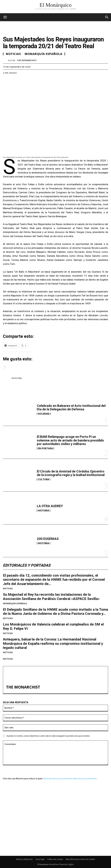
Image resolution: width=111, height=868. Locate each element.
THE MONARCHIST (27, 60)
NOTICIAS (8, 589)
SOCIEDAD (44, 414)
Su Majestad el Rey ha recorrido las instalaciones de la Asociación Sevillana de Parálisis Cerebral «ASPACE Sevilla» (51, 597)
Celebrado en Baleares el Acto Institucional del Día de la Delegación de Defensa (71, 407)
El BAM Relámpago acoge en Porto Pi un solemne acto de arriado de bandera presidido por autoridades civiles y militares (70, 440)
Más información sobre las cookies (80, 859)
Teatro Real (17, 378)
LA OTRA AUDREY (50, 506)
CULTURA (43, 479)
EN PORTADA (45, 448)
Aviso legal (40, 859)
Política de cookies (55, 859)
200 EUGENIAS (48, 539)
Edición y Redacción (24, 859)
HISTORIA (43, 511)
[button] (107, 17)
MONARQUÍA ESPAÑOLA (15, 603)
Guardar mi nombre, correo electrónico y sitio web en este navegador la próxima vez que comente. (48, 736)
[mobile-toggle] (5, 17)
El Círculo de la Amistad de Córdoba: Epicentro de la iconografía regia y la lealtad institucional (71, 473)
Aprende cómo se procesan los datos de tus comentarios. (70, 779)
